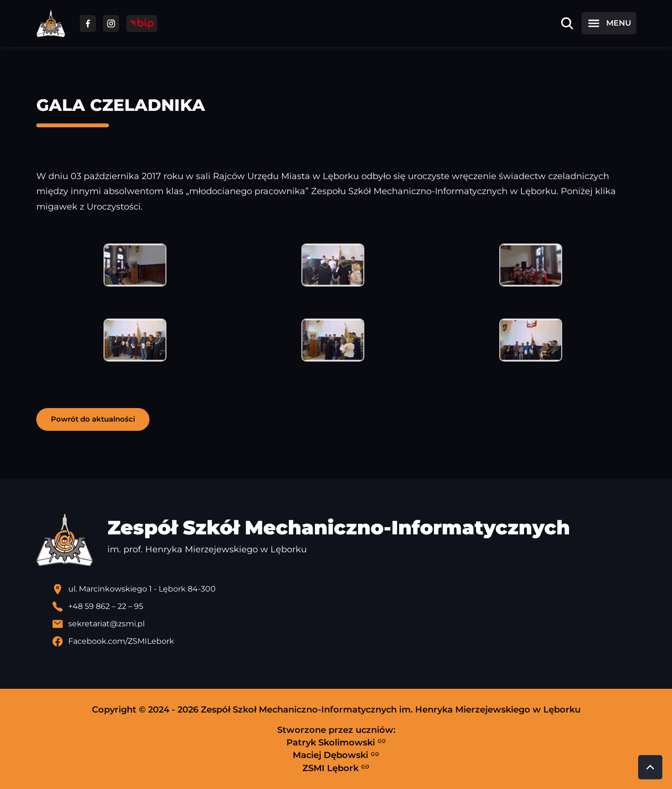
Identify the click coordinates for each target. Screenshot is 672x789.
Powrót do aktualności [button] (93, 419)
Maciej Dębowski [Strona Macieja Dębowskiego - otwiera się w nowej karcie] (336, 755)
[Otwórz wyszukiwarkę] (567, 23)
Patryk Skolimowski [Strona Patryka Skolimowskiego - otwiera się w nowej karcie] (336, 742)
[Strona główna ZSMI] (51, 23)
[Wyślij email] (344, 624)
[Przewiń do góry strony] (650, 767)
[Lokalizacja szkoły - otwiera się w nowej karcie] (344, 589)
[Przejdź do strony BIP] (142, 23)
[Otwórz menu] (609, 23)
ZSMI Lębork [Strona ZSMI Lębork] (336, 768)
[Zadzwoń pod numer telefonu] (344, 607)
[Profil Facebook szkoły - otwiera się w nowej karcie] (344, 641)
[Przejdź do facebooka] (88, 23)
